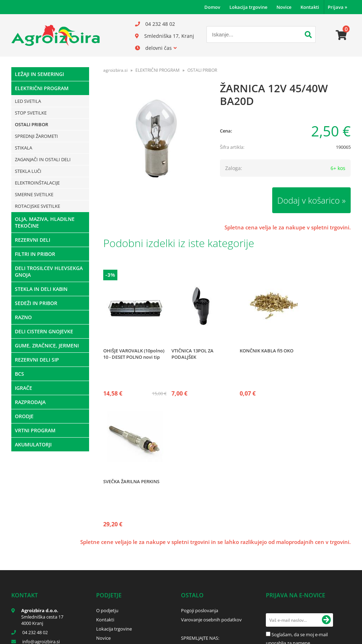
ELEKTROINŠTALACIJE (37, 183)
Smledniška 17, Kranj (169, 36)
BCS (19, 374)
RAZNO (23, 317)
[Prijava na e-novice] (326, 620)
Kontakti (310, 7)
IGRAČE (24, 388)
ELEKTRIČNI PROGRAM (42, 88)
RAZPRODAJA (30, 402)
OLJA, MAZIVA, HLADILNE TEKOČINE (45, 222)
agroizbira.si (115, 70)
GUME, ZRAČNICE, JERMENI (47, 346)
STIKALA (24, 148)
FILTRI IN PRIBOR (35, 254)
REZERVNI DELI (33, 240)
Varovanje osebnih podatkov (211, 620)
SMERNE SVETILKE (34, 194)
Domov (212, 7)
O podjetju (107, 610)
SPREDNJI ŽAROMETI (36, 136)
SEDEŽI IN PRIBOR (36, 303)
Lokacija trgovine (248, 7)
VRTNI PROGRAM (35, 430)
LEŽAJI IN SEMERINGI (39, 74)
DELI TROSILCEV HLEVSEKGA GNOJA (49, 271)
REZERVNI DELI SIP (37, 360)
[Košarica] (341, 35)
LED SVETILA (28, 101)
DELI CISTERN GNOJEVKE (44, 331)
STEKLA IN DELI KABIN (41, 289)
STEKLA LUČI (28, 171)
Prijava (337, 7)
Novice (284, 7)
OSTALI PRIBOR (31, 124)
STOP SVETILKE (31, 113)
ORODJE (24, 416)
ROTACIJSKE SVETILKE (37, 206)
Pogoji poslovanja (200, 610)
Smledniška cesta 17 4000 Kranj (42, 620)
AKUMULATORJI (33, 444)
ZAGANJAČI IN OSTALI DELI (43, 159)
